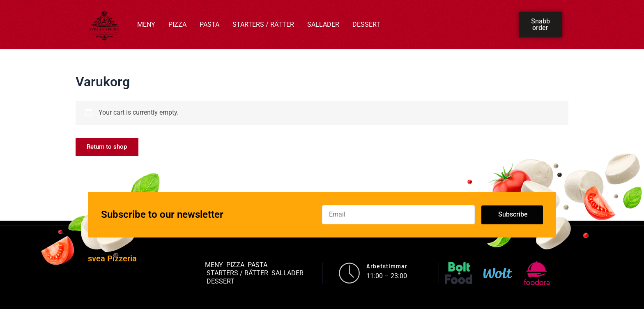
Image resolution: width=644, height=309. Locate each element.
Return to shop (109, 147)
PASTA (209, 24)
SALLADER (323, 24)
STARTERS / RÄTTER (263, 24)
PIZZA (177, 24)
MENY (146, 24)
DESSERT (366, 24)
